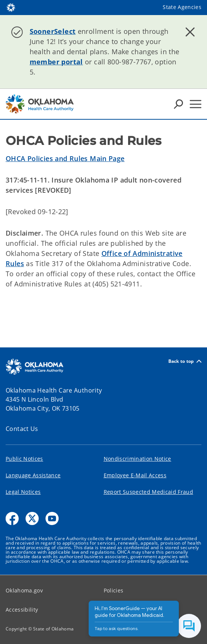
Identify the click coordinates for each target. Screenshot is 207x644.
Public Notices (24, 459)
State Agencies (182, 7)
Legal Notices (23, 492)
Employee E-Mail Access (135, 475)
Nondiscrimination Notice (137, 459)
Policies (114, 590)
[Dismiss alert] (190, 32)
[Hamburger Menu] (196, 104)
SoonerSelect (53, 31)
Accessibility (22, 610)
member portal (56, 62)
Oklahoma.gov (24, 590)
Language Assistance (33, 475)
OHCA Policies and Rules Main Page (65, 158)
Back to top (185, 361)
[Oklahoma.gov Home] (11, 7)
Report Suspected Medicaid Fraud (149, 492)
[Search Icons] (178, 104)
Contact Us (22, 429)
